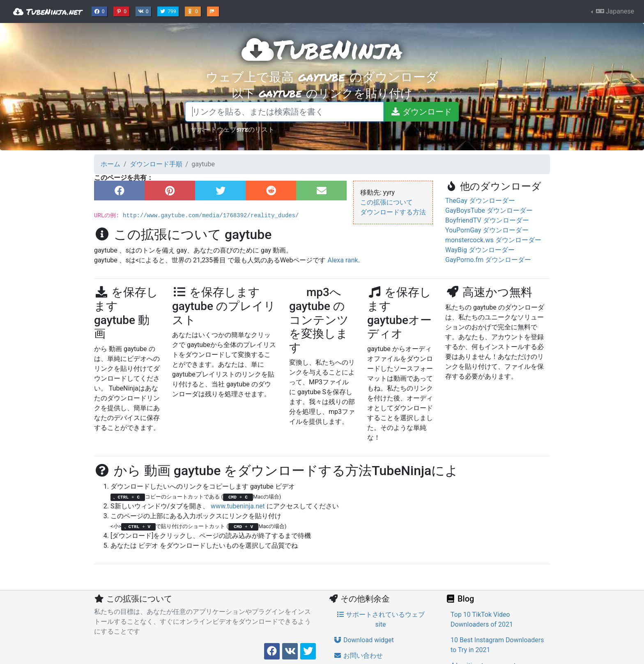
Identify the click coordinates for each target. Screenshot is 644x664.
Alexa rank (343, 260)
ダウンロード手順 (156, 164)
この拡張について (386, 202)
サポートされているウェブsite (381, 619)
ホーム (110, 164)
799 (169, 11)
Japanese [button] (614, 11)
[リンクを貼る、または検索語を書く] (284, 112)
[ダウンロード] (421, 112)
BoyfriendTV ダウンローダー (487, 220)
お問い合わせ (358, 656)
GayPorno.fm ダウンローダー (488, 260)
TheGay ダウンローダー (480, 201)
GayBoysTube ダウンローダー (489, 210)
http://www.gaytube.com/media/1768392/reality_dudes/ (211, 216)
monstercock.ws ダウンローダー (493, 240)
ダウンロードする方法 (393, 212)
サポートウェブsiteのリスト (232, 129)
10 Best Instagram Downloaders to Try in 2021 (497, 645)
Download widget (364, 640)
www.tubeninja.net (238, 506)
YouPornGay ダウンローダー (487, 230)
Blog (460, 599)
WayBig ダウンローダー (480, 250)
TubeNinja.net (47, 11)
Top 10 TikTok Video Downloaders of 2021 (482, 619)
